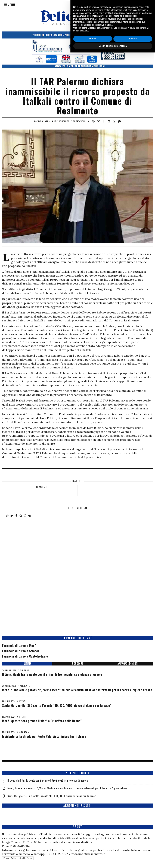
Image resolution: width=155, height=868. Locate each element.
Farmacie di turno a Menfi (19, 646)
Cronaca (24, 732)
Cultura (25, 670)
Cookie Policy (26, 858)
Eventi (23, 701)
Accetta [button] (133, 854)
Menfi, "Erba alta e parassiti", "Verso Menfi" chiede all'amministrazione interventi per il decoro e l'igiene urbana (77, 690)
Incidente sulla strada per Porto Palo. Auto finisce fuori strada (44, 736)
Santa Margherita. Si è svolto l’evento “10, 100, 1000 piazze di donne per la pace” (57, 705)
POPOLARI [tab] (77, 664)
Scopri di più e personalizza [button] (113, 861)
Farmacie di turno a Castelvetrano (25, 656)
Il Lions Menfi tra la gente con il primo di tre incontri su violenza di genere (52, 674)
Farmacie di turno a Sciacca (21, 651)
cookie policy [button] (131, 832)
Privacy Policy (10, 858)
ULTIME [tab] (27, 664)
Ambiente (25, 686)
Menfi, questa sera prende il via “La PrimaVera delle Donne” (42, 721)
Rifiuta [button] (93, 854)
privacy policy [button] (85, 826)
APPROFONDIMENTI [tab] (128, 664)
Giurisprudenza (60, 121)
